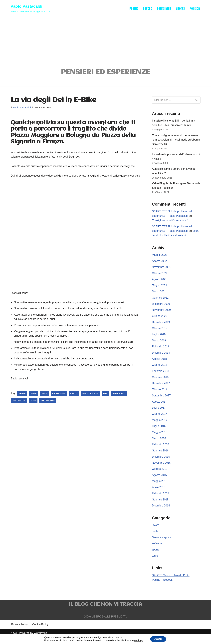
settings (137, 640)
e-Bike (22, 400)
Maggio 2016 (160, 437)
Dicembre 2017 (161, 388)
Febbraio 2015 (161, 499)
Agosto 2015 (160, 481)
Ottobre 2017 (160, 394)
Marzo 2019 (159, 344)
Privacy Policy (20, 631)
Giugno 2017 (160, 419)
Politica (195, 8)
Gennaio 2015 (160, 506)
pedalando (120, 400)
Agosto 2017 (160, 406)
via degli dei (48, 407)
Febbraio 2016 (161, 450)
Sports (180, 8)
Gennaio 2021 (160, 301)
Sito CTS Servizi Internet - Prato (171, 582)
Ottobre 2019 (160, 332)
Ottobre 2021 (160, 276)
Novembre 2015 (162, 468)
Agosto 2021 (160, 282)
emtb (45, 400)
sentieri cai (19, 407)
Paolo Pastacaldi (22, 108)
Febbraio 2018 (161, 375)
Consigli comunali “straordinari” (170, 223)
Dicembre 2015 (161, 462)
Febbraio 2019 (161, 351)
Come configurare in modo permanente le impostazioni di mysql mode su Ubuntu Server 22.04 (176, 141)
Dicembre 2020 (161, 307)
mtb (106, 400)
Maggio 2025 (160, 257)
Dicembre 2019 (161, 326)
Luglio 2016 (159, 431)
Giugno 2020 (160, 319)
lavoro (156, 531)
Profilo (134, 8)
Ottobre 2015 (160, 475)
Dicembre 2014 (161, 512)
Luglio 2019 (159, 338)
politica (156, 538)
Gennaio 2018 (160, 382)
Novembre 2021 (162, 270)
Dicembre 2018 (161, 357)
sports (156, 556)
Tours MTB (164, 8)
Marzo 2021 (159, 295)
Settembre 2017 (162, 400)
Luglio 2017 (159, 413)
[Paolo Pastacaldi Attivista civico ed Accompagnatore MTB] (30, 8)
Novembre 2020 (162, 313)
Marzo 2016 (159, 444)
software (157, 550)
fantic (74, 400)
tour (33, 407)
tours (155, 562)
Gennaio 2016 (160, 456)
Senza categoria (162, 544)
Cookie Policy (41, 631)
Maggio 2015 (160, 487)
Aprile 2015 (159, 493)
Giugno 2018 (160, 369)
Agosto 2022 (160, 264)
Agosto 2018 (160, 363)
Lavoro (147, 8)
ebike (34, 400)
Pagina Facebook (162, 587)
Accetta (158, 639)
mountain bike (91, 400)
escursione (59, 400)
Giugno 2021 (160, 288)
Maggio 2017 (160, 425)
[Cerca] (173, 101)
